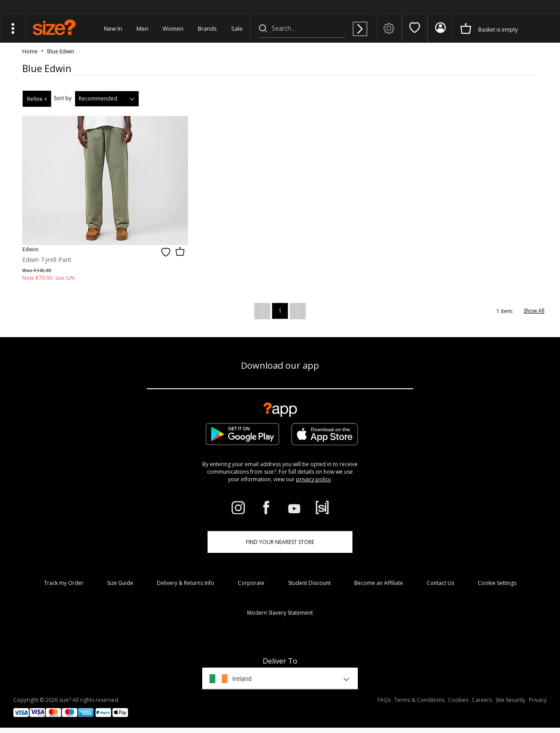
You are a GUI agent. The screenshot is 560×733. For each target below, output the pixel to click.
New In (113, 28)
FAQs (384, 700)
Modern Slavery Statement (280, 613)
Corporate (251, 583)
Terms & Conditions (419, 700)
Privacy (538, 700)
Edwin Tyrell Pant (47, 260)
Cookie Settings (497, 583)
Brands (207, 28)
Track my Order (64, 583)
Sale (237, 28)
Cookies (458, 700)
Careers (482, 700)
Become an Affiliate (379, 583)
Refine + (37, 99)
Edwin (30, 249)
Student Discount (309, 583)
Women (173, 28)
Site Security (510, 700)
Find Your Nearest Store (280, 542)
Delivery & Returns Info (186, 583)
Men (142, 28)
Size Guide (120, 583)
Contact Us (440, 583)
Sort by (63, 98)
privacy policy (313, 479)
